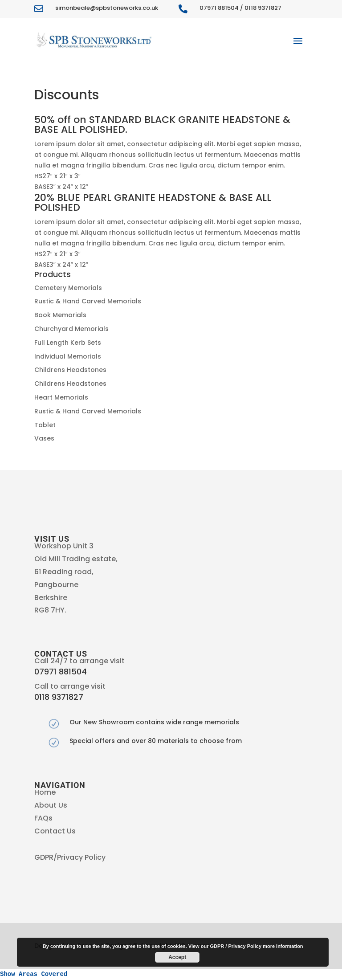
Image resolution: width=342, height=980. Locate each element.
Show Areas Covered (34, 974)
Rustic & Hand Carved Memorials (88, 301)
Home (45, 792)
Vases (44, 438)
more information (283, 946)
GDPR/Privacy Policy (70, 857)
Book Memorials (60, 315)
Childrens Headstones (70, 370)
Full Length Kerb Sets (68, 343)
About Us (51, 805)
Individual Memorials (68, 356)
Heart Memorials (61, 397)
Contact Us (55, 831)
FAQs (43, 818)
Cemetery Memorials (68, 288)
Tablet (45, 425)
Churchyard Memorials (71, 329)
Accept (177, 957)
